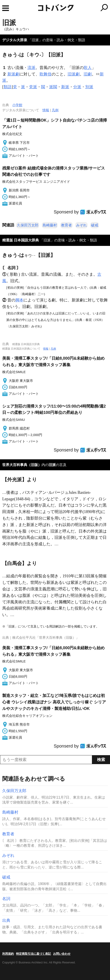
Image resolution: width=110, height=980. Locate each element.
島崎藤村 (50, 225)
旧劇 (88, 74)
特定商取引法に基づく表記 (33, 954)
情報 (46, 110)
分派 (77, 87)
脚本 (19, 300)
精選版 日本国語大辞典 (21, 240)
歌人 (88, 68)
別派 (89, 87)
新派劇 (13, 74)
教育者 (66, 225)
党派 (33, 87)
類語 (8, 87)
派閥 (53, 87)
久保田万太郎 (28, 225)
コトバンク (74, 8)
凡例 (55, 110)
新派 (65, 87)
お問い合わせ (62, 954)
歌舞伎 (46, 74)
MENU (6, 8)
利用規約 (8, 954)
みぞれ (81, 225)
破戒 (95, 225)
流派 (31, 68)
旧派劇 (74, 74)
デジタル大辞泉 (15, 40)
